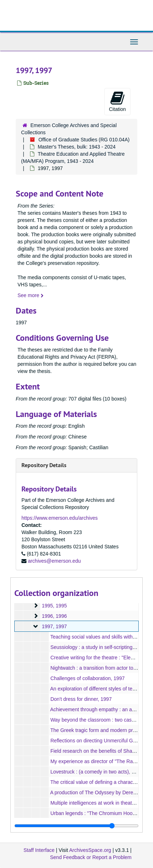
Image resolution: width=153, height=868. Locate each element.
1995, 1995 (54, 606)
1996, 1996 (54, 616)
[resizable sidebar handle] (76, 826)
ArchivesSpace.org (90, 850)
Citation (117, 101)
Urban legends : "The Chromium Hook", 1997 (101, 813)
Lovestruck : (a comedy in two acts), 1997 (97, 772)
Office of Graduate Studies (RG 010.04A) (84, 140)
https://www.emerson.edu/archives (60, 518)
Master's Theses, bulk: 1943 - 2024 (76, 147)
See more (31, 295)
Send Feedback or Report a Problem (91, 857)
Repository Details (44, 465)
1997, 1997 (54, 626)
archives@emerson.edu (54, 561)
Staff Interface (39, 850)
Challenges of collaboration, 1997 (88, 678)
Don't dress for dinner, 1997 (81, 699)
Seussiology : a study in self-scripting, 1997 (98, 647)
